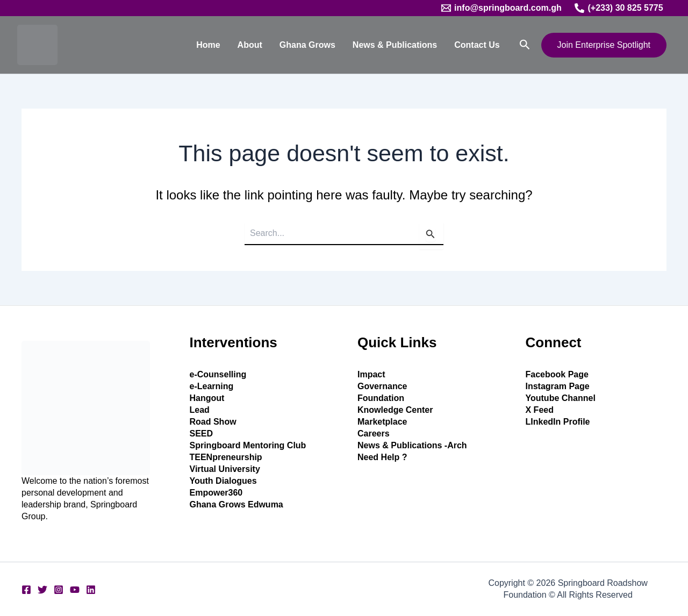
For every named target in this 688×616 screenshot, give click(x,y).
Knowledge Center (395, 410)
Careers (374, 434)
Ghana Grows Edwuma (236, 504)
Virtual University (225, 469)
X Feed (540, 410)
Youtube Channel (561, 398)
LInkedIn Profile (558, 422)
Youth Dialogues (223, 481)
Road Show (213, 422)
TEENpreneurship (226, 457)
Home (208, 45)
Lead (200, 410)
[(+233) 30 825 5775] (619, 8)
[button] (525, 45)
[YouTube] (75, 590)
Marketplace (382, 422)
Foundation (381, 398)
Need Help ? (382, 457)
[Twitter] (42, 590)
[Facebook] (26, 590)
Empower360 (216, 493)
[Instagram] (59, 590)
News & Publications (395, 45)
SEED (202, 434)
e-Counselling (218, 374)
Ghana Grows (307, 45)
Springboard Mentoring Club (248, 445)
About (250, 45)
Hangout (207, 398)
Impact (371, 374)
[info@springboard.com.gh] (501, 8)
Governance (382, 386)
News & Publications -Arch (412, 445)
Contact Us (477, 45)
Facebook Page (557, 374)
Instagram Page (558, 386)
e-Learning (212, 386)
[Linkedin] (91, 590)
